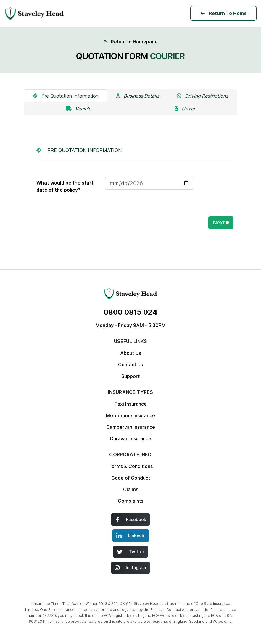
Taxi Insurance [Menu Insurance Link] (131, 404)
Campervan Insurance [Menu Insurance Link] (131, 427)
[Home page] (130, 42)
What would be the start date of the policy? (65, 186)
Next (221, 223)
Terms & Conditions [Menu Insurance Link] (131, 466)
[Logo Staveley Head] (34, 13)
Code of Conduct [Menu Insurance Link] (131, 478)
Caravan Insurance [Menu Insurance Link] (130, 438)
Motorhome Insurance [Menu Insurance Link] (130, 415)
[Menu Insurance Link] (130, 294)
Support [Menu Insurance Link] (130, 376)
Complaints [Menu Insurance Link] (130, 501)
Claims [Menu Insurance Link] (131, 489)
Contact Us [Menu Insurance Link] (130, 365)
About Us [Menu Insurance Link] (130, 353)
